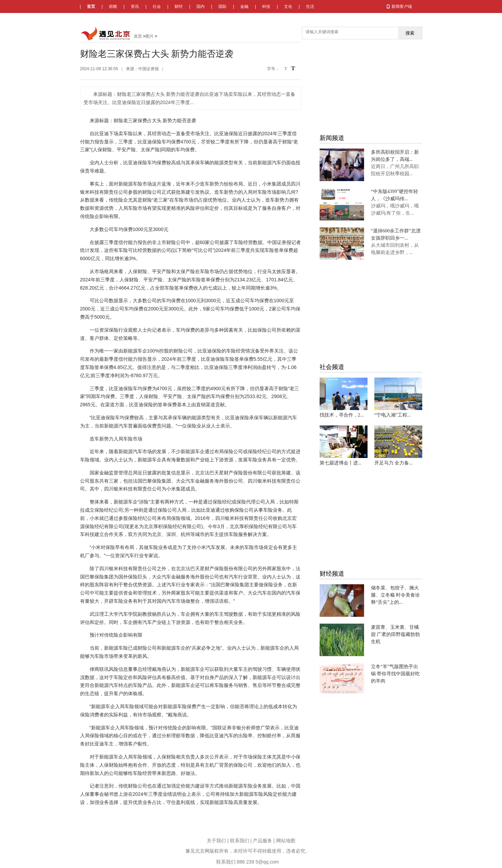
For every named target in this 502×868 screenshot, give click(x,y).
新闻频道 (332, 138)
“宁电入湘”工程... (393, 415)
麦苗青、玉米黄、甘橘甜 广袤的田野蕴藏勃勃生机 (396, 634)
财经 (179, 7)
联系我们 (240, 841)
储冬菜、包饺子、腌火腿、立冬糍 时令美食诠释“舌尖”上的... (396, 595)
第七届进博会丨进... (341, 463)
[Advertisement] (371, 82)
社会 (157, 7)
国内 (201, 7)
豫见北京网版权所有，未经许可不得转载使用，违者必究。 (248, 851)
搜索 (410, 33)
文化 (288, 7)
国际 (222, 7)
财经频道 (332, 574)
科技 (266, 7)
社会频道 (332, 367)
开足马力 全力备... (394, 463)
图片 (150, 36)
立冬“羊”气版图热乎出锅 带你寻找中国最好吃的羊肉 (396, 674)
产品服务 (262, 841)
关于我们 (216, 841)
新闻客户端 (402, 7)
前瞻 (113, 7)
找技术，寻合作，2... (342, 415)
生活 (310, 7)
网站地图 (286, 841)
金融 (244, 7)
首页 (91, 7)
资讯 (135, 7)
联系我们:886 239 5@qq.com (247, 862)
